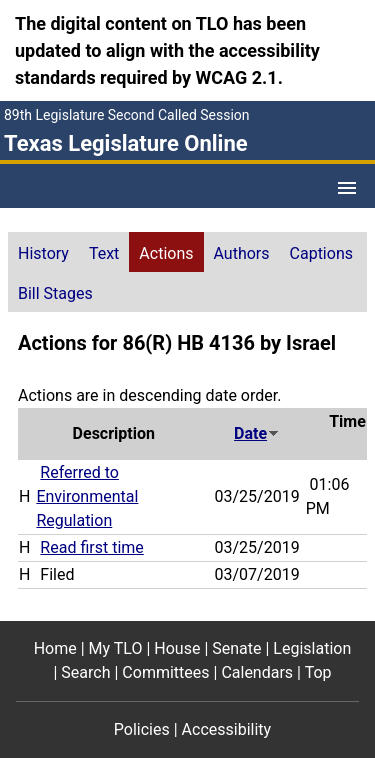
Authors (242, 253)
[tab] (43, 252)
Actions (166, 253)
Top (318, 672)
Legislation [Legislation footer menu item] (312, 648)
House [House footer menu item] (177, 648)
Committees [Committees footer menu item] (165, 672)
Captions (321, 253)
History (43, 253)
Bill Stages (55, 293)
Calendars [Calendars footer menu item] (257, 672)
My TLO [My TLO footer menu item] (116, 648)
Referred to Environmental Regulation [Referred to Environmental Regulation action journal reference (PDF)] (87, 496)
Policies (142, 729)
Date (257, 433)
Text (104, 253)
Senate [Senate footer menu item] (236, 648)
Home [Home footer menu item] (55, 648)
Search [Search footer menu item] (85, 672)
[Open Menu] (347, 188)
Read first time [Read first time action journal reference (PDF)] (91, 547)
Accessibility (227, 729)
